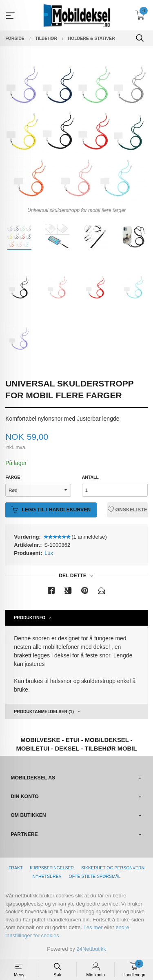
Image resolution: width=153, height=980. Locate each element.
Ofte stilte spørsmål (95, 876)
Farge (13, 477)
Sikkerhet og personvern (113, 868)
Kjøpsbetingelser (52, 868)
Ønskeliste (127, 510)
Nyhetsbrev (47, 876)
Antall (90, 477)
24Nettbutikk (91, 949)
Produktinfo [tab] (30, 618)
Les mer (93, 927)
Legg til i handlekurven (51, 510)
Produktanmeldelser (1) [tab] (44, 712)
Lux (49, 553)
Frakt (16, 868)
